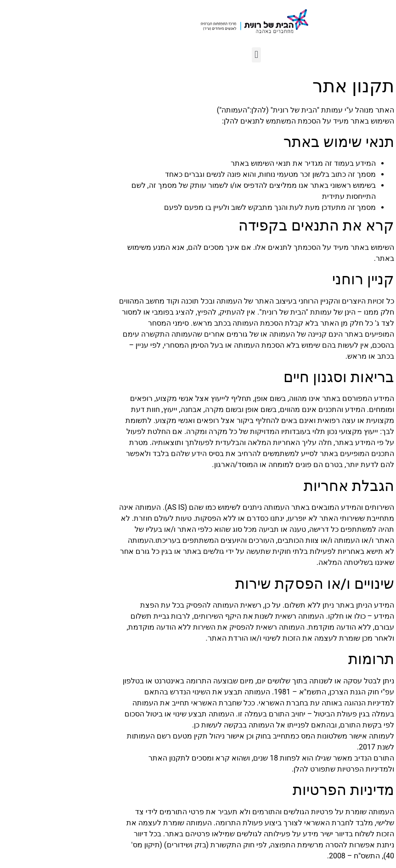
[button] (198, 55)
